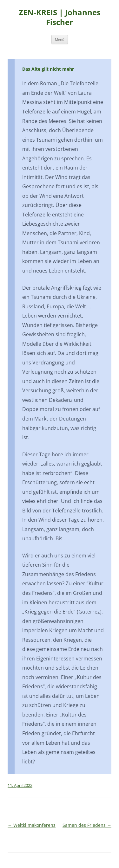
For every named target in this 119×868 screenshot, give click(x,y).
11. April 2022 (20, 785)
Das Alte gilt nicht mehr (48, 69)
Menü (60, 39)
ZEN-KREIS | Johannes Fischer (60, 17)
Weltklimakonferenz (32, 825)
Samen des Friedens (87, 825)
